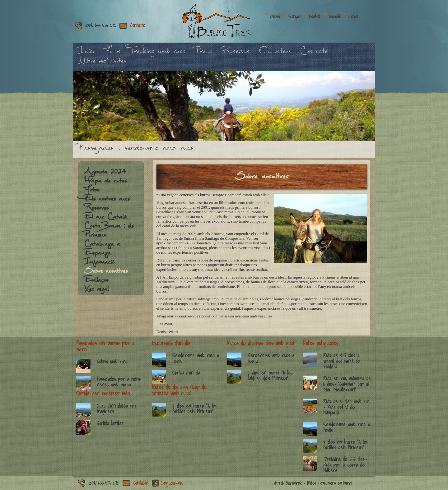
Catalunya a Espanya (102, 251)
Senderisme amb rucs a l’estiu (196, 358)
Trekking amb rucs (158, 54)
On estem (275, 54)
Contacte (138, 25)
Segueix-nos (172, 483)
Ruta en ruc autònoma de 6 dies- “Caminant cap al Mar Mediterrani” (347, 384)
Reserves (236, 54)
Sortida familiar (110, 423)
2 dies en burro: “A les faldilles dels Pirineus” (195, 409)
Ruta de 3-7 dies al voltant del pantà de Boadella (342, 361)
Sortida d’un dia (186, 373)
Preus (203, 54)
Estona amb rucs (112, 362)
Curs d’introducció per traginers (117, 409)
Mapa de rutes (105, 184)
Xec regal (96, 292)
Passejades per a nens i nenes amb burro (120, 382)
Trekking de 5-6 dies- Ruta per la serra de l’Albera (345, 465)
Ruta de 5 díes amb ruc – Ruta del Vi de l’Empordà (346, 407)
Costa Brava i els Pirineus (109, 233)
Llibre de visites (102, 64)
